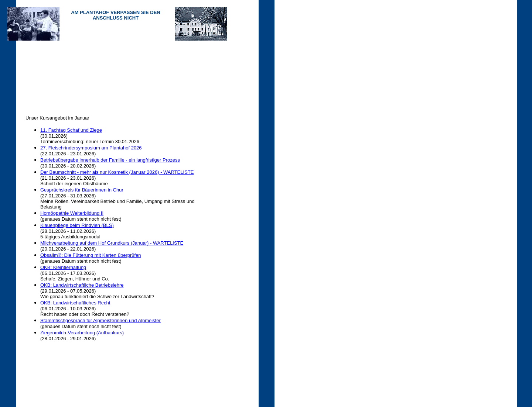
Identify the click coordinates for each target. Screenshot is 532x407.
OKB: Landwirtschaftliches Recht (75, 303)
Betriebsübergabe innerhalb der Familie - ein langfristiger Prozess (110, 160)
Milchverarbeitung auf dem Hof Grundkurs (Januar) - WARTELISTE (112, 243)
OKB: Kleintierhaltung (63, 267)
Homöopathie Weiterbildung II (72, 213)
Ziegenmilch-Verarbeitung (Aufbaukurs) (82, 333)
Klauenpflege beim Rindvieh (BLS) (77, 225)
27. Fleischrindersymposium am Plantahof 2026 (91, 148)
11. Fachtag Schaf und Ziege (71, 130)
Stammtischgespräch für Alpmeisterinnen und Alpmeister (100, 320)
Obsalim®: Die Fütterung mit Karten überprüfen (91, 255)
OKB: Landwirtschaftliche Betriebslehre (82, 285)
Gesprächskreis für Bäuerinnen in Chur (82, 190)
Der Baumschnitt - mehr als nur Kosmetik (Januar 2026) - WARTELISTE (117, 172)
